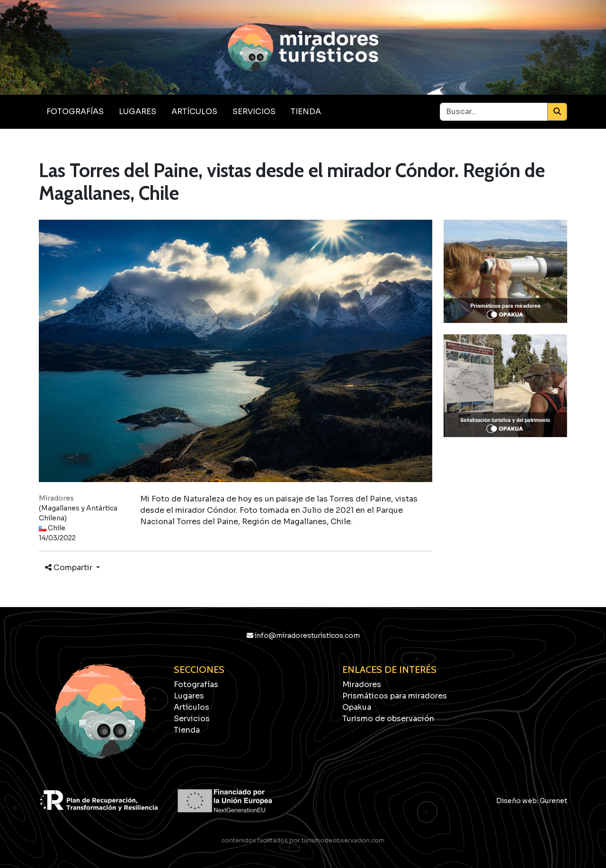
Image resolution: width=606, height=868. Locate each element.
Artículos (194, 112)
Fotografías (75, 112)
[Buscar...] (494, 112)
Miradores (362, 685)
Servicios (254, 112)
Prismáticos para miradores (395, 696)
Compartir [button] (70, 568)
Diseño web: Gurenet (532, 801)
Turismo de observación (388, 719)
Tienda (306, 112)
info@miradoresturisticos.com (303, 635)
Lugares (138, 112)
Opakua (357, 707)
